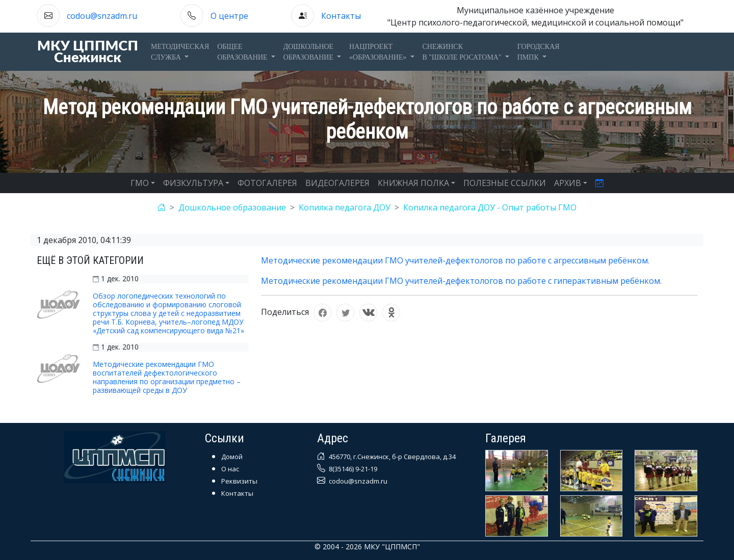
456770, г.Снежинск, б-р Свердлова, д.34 (391, 457)
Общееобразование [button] (243, 52)
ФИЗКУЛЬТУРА (193, 183)
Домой (232, 457)
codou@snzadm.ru (102, 16)
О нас (230, 469)
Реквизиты (239, 481)
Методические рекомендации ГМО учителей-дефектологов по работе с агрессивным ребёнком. (455, 260)
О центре (229, 16)
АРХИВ (568, 183)
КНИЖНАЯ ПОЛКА (413, 183)
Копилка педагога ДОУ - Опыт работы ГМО (490, 207)
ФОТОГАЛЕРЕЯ (267, 183)
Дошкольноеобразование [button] (309, 52)
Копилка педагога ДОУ (345, 207)
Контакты (341, 16)
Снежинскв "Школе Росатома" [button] (463, 52)
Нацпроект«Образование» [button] (379, 52)
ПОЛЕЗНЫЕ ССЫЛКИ (505, 183)
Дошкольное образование (232, 207)
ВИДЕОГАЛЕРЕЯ (337, 183)
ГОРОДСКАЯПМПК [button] (539, 52)
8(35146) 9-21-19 (352, 469)
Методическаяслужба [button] (180, 52)
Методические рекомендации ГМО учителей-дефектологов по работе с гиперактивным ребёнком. (461, 281)
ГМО (140, 183)
